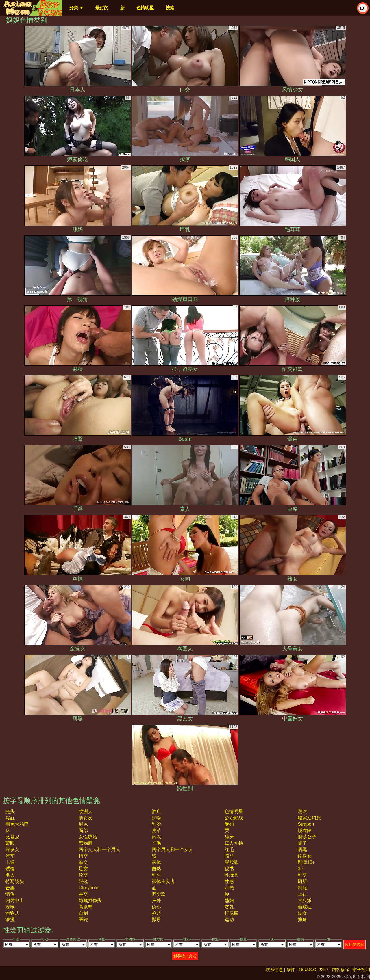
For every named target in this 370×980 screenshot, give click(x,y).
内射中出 (15, 900)
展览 (83, 824)
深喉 (10, 907)
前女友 (86, 818)
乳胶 (156, 824)
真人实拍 (234, 843)
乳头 (156, 875)
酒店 (156, 811)
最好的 (102, 8)
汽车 (10, 856)
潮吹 (302, 811)
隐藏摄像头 (90, 900)
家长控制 (361, 969)
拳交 (83, 862)
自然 (156, 869)
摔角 (302, 919)
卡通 (10, 862)
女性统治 (88, 837)
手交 (83, 894)
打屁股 (232, 913)
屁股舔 (232, 862)
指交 (83, 856)
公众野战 (234, 818)
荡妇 (229, 900)
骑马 (229, 856)
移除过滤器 (185, 956)
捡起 (156, 913)
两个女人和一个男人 (99, 850)
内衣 (156, 837)
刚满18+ (306, 862)
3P (301, 869)
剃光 (229, 888)
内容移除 (341, 969)
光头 (10, 811)
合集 (10, 888)
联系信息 (274, 969)
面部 (83, 831)
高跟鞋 (86, 907)
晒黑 (302, 850)
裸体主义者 (163, 881)
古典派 (305, 900)
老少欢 (159, 894)
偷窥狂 (305, 907)
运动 (229, 919)
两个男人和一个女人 (173, 850)
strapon (306, 824)
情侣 (10, 894)
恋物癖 (86, 843)
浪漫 (10, 919)
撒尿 (156, 919)
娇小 (156, 907)
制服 (302, 888)
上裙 (302, 894)
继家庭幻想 (309, 818)
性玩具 (232, 875)
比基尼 (12, 837)
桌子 (302, 843)
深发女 (12, 850)
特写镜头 (15, 881)
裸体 (156, 862)
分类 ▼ (76, 8)
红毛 (229, 850)
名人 (10, 875)
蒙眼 (10, 843)
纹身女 (305, 856)
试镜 (10, 869)
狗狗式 (12, 913)
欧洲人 (86, 811)
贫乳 (229, 907)
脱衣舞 (305, 831)
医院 (83, 919)
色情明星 (145, 8)
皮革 (156, 831)
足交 (83, 869)
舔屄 (229, 837)
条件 (291, 969)
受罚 (229, 824)
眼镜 (83, 881)
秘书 (229, 869)
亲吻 (156, 818)
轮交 (83, 875)
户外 (156, 900)
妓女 (302, 913)
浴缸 (10, 818)
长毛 (156, 843)
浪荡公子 (307, 837)
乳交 (302, 875)
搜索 (170, 8)
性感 (229, 881)
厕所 (302, 881)
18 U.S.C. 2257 (313, 969)
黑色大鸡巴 (17, 824)
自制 (83, 913)
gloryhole (88, 888)
